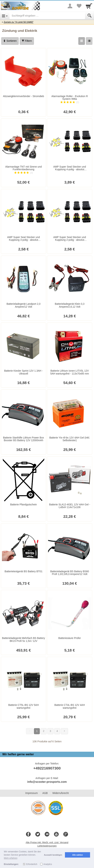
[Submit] (90, 16)
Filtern (27, 41)
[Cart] (89, 6)
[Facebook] (28, 834)
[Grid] (82, 41)
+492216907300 (47, 768)
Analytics (48, 864)
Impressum (31, 793)
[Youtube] (56, 834)
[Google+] (66, 834)
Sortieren (10, 41)
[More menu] (70, 6)
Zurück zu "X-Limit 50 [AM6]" (19, 22)
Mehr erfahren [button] (11, 858)
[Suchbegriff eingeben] (47, 16)
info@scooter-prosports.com (47, 782)
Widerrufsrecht (61, 793)
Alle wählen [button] (78, 855)
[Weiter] (64, 731)
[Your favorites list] (79, 6)
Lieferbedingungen (47, 846)
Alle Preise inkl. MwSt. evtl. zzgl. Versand (47, 842)
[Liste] (89, 41)
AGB (45, 793)
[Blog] (47, 834)
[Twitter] (38, 834)
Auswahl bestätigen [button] (53, 855)
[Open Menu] (5, 16)
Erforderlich (32, 864)
